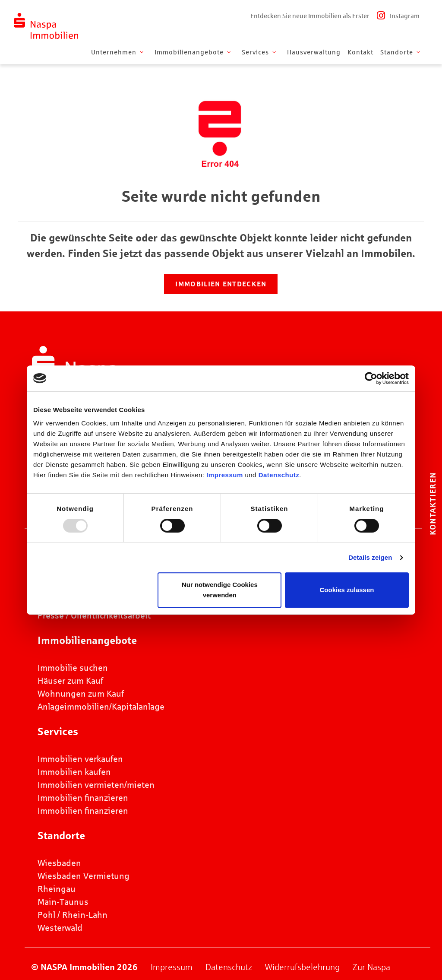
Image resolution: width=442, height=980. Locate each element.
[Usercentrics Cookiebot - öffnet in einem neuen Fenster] (371, 378)
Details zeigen (370, 557)
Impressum (225, 475)
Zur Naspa (371, 967)
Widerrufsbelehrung (302, 967)
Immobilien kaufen (74, 772)
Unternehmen (118, 52)
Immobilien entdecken (221, 284)
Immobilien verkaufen (80, 759)
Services (260, 52)
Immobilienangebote (193, 52)
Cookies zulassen (347, 590)
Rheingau (57, 889)
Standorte (401, 52)
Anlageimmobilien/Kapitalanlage (101, 707)
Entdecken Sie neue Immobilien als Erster (310, 16)
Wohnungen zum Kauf (81, 694)
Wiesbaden (59, 863)
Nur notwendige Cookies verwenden (220, 590)
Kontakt (360, 52)
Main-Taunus (63, 902)
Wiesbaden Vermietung (84, 876)
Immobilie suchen (73, 668)
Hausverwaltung (314, 52)
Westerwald (60, 928)
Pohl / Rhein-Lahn (73, 915)
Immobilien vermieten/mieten (96, 785)
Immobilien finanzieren (83, 798)
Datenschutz (279, 475)
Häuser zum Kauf (70, 681)
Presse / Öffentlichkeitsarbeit (94, 615)
